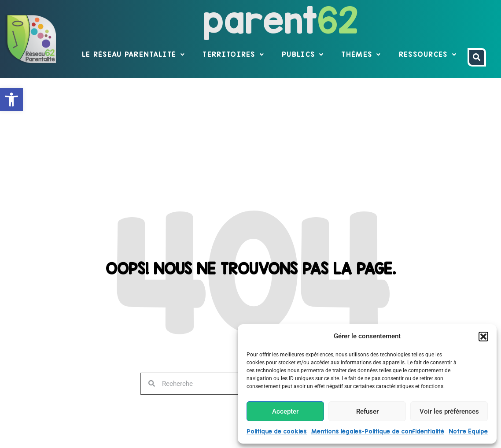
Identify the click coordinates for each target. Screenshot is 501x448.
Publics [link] (303, 55)
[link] (11, 100)
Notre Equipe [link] (468, 431)
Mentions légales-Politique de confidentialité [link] (378, 431)
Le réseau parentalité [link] (134, 55)
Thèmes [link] (361, 55)
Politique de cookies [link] (277, 431)
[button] (483, 337)
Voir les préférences (449, 411)
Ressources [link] (428, 55)
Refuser (367, 411)
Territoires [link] (233, 55)
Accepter (285, 411)
